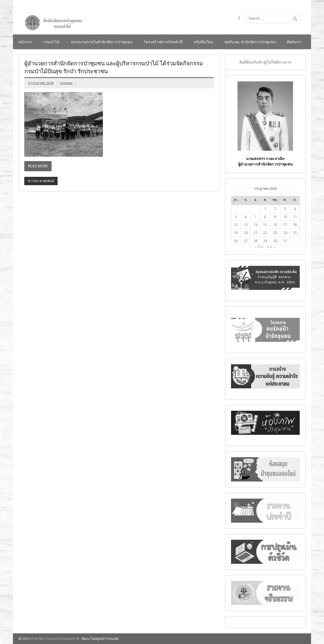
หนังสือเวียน (204, 42)
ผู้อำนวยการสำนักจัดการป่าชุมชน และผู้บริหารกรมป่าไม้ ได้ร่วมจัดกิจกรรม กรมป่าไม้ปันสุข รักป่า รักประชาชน (114, 67)
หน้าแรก (25, 42)
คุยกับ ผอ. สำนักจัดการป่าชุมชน (250, 42)
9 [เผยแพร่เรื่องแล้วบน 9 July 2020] (275, 217)
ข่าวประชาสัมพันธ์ (41, 181)
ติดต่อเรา (294, 42)
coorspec (66, 83)
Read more (38, 166)
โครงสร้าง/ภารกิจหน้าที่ (163, 42)
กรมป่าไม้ (52, 42)
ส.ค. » (271, 247)
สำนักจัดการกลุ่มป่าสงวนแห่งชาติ (55, 639)
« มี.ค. (259, 247)
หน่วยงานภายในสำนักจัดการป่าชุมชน (102, 42)
